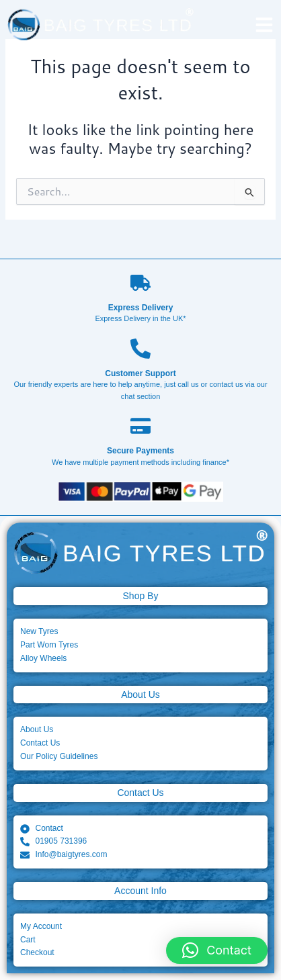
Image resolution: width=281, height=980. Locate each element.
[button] (217, 950)
